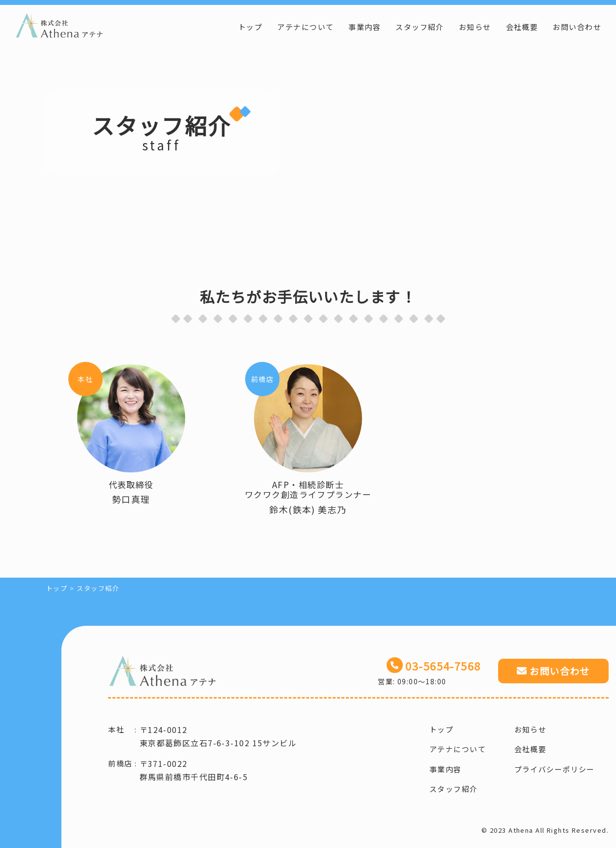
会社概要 (522, 27)
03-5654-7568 (443, 666)
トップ (250, 27)
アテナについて (305, 27)
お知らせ (475, 27)
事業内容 (364, 27)
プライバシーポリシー (555, 769)
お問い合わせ (577, 27)
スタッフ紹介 (420, 27)
